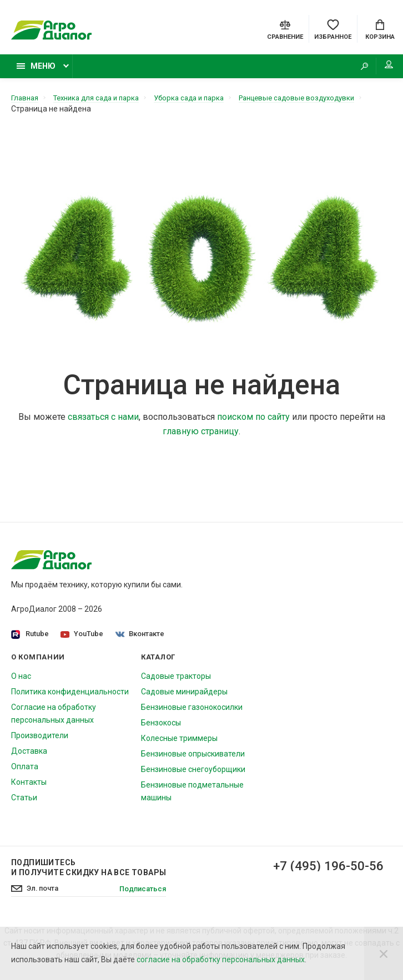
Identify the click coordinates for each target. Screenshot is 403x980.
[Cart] (380, 30)
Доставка (29, 755)
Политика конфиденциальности (70, 696)
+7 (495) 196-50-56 (324, 871)
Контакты (29, 786)
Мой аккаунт (381, 69)
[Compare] (285, 30)
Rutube (30, 639)
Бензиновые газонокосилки (192, 712)
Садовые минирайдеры (184, 696)
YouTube (83, 638)
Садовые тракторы (176, 681)
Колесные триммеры (179, 743)
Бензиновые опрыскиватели (193, 758)
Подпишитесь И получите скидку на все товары (89, 872)
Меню (36, 70)
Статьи (24, 802)
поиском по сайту (253, 421)
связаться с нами (103, 421)
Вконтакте (142, 638)
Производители (40, 740)
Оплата (25, 771)
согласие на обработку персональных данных (221, 959)
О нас (21, 681)
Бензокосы (161, 727)
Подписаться (140, 893)
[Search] (356, 71)
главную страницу (201, 436)
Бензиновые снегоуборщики (193, 774)
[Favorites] (333, 30)
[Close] (384, 953)
